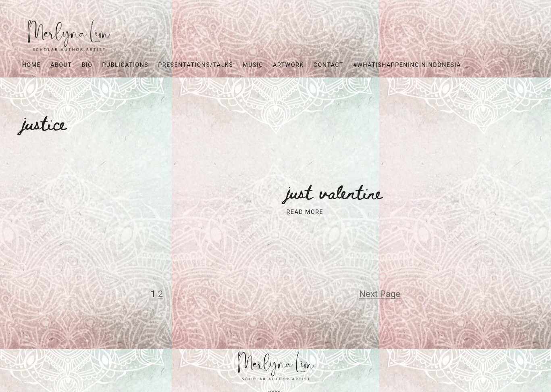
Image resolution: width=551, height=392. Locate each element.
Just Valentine (335, 192)
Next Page (380, 294)
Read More (305, 212)
